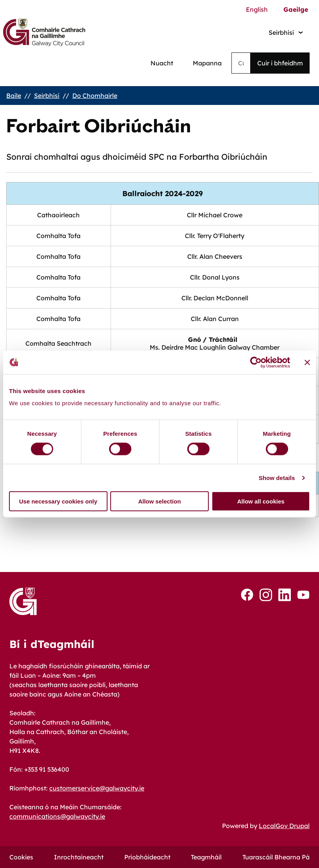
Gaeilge (296, 9)
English (257, 9)
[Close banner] (307, 362)
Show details (277, 477)
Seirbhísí (47, 96)
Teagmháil (206, 857)
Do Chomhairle (95, 96)
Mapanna (207, 63)
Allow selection (159, 501)
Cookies (21, 857)
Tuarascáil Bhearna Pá (276, 857)
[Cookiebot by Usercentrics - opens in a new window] (256, 362)
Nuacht (162, 63)
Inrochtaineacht (79, 857)
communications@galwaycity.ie (57, 816)
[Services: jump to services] (286, 32)
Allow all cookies (261, 501)
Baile (14, 96)
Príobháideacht (147, 857)
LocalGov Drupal (284, 826)
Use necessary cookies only (58, 501)
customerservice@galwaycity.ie (97, 788)
